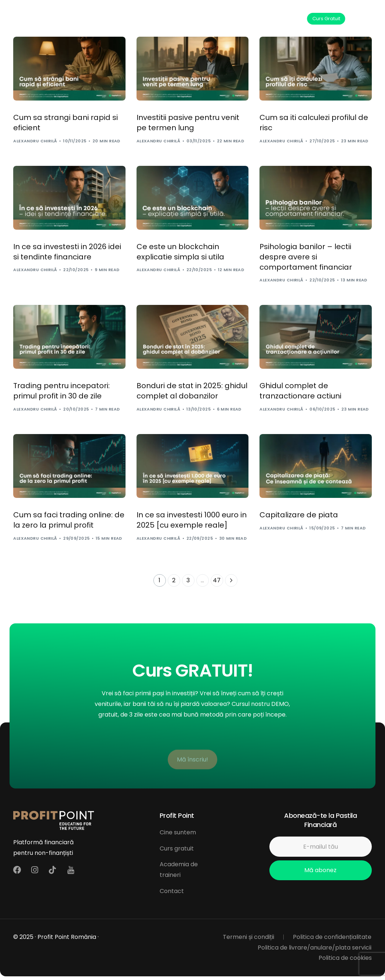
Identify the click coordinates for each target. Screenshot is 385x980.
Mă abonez (320, 870)
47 (217, 580)
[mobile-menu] (364, 19)
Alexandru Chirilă (35, 141)
